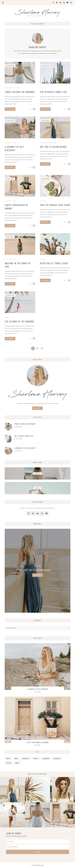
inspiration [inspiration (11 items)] (26, 758)
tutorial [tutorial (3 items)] (9, 763)
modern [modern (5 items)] (36, 758)
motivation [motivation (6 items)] (46, 758)
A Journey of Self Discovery (25, 448)
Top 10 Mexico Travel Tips (53, 92)
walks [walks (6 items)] (17, 763)
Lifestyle (17, 88)
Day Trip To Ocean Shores (37, 570)
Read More (10, 109)
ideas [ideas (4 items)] (16, 758)
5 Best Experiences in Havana (38, 742)
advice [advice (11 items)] (8, 758)
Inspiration (9, 88)
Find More (37, 408)
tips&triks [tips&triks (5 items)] (57, 758)
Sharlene (40, 865)
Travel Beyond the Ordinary (20, 92)
